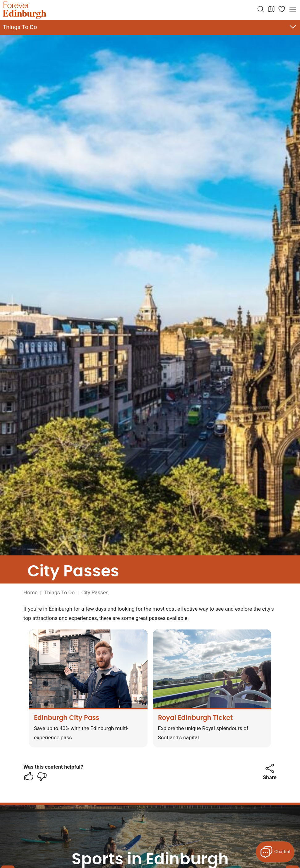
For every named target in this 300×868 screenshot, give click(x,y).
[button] (270, 768)
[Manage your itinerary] (282, 9)
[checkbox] (29, 776)
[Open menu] (293, 9)
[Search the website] (261, 9)
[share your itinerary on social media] (270, 768)
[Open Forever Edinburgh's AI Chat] (275, 852)
